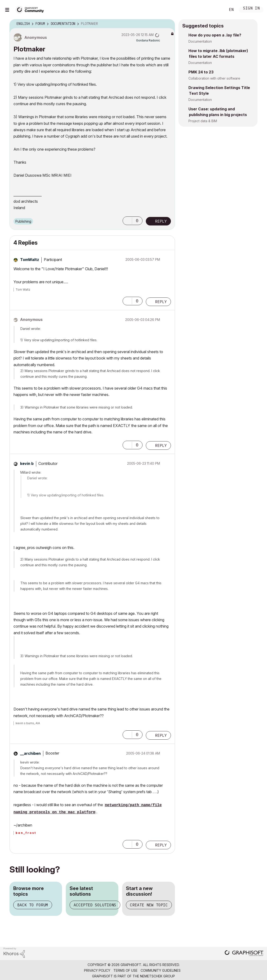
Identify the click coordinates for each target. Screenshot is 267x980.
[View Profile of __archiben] (30, 753)
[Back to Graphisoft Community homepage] (31, 9)
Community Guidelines (161, 970)
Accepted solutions (95, 905)
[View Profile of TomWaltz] (30, 260)
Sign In (251, 9)
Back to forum (33, 905)
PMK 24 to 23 (201, 72)
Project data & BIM (203, 121)
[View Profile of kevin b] (27, 463)
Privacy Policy (97, 970)
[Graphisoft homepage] (244, 954)
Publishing (23, 221)
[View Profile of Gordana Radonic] (148, 40)
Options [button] (168, 24)
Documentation (200, 41)
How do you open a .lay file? (215, 35)
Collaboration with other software (214, 78)
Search (217, 10)
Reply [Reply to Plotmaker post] (161, 221)
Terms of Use (125, 970)
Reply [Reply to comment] (161, 302)
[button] (127, 221)
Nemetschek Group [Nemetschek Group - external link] (158, 976)
